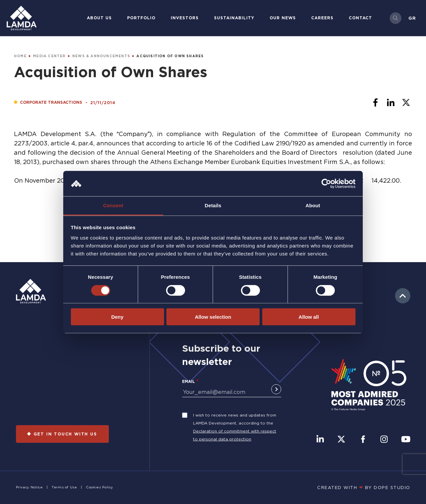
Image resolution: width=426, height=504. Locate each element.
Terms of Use (64, 487)
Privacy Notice (29, 487)
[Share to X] (406, 102)
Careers (322, 18)
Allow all (309, 317)
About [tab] (313, 205)
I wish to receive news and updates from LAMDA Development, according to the (235, 419)
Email (189, 381)
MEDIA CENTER (49, 56)
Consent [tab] (113, 205)
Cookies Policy (100, 487)
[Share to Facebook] (375, 102)
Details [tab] (213, 205)
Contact (360, 18)
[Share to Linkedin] (391, 102)
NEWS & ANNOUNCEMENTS (101, 56)
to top (403, 296)
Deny (117, 317)
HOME (20, 56)
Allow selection (213, 317)
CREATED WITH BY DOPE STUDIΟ (364, 487)
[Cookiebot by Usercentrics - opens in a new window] (326, 184)
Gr (412, 18)
